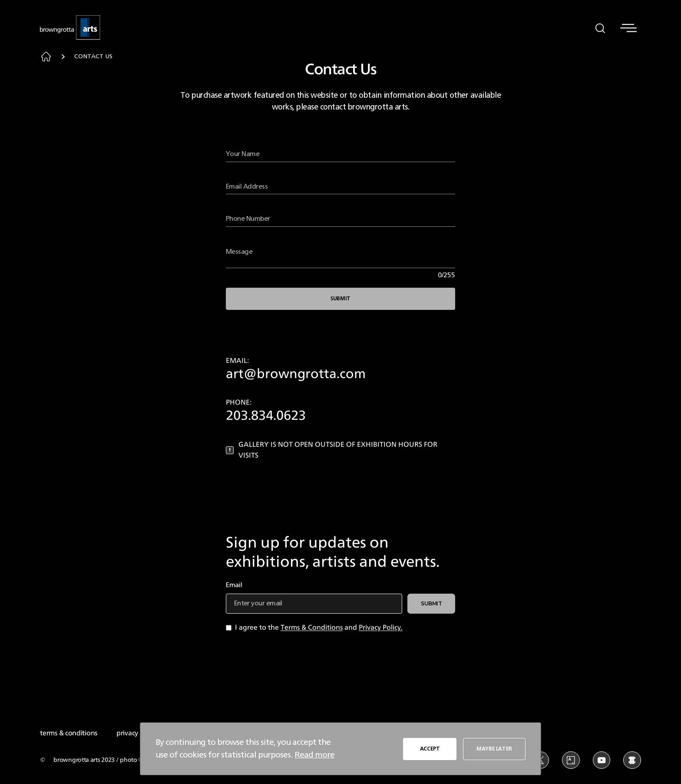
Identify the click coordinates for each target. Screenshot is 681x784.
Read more (314, 755)
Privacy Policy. (381, 628)
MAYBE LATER (494, 749)
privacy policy (137, 733)
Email (234, 585)
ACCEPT (430, 749)
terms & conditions (69, 733)
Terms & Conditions (312, 628)
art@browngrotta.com (296, 374)
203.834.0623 (266, 416)
